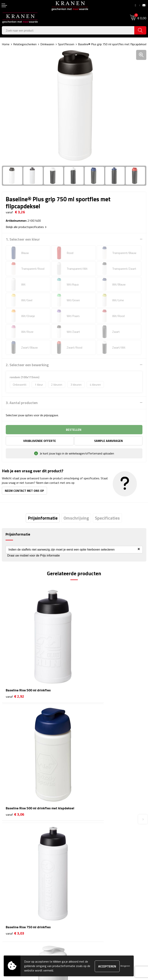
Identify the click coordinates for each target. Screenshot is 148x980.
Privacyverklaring (86, 910)
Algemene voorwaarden (91, 888)
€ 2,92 (15, 666)
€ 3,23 (87, 765)
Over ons (81, 830)
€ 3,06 (87, 671)
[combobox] (68, 30)
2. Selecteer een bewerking (27, 365)
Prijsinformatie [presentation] (43, 518)
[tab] (43, 518)
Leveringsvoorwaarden (90, 905)
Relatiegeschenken (25, 44)
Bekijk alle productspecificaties (26, 227)
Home (6, 44)
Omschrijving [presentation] (76, 518)
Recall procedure (86, 916)
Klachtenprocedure (87, 899)
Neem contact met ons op (24, 491)
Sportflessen (66, 44)
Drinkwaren (47, 44)
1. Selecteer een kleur (23, 239)
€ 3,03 (15, 760)
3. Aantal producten (22, 403)
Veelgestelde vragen (88, 842)
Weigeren (125, 966)
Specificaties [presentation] (107, 518)
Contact (7, 888)
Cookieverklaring (86, 894)
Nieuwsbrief (83, 836)
